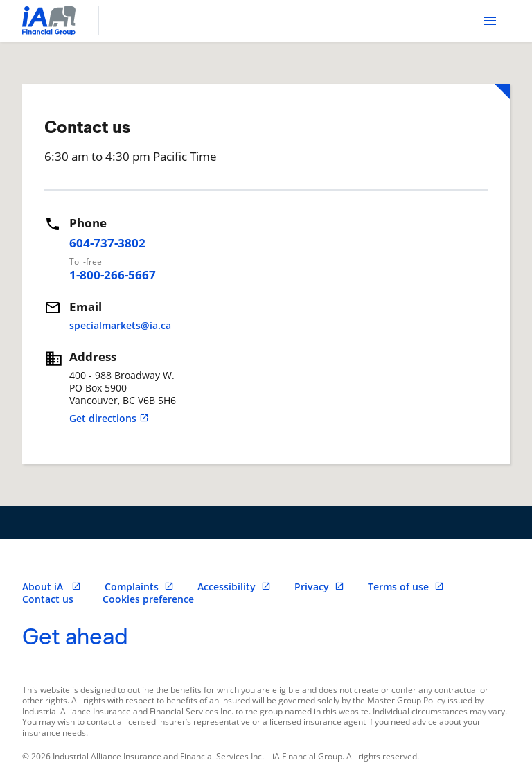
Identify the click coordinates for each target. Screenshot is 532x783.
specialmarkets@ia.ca (120, 325)
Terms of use (406, 587)
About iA (52, 587)
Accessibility (234, 587)
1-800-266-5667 (113, 275)
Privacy (319, 587)
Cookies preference (148, 599)
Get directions (109, 418)
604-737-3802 (107, 243)
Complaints (139, 587)
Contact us (48, 599)
